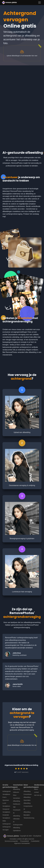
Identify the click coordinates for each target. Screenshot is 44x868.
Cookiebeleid (35, 841)
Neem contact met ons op (38, 792)
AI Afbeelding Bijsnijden (27, 812)
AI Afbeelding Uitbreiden (16, 816)
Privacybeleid (24, 841)
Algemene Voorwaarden (22, 843)
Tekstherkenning (29, 818)
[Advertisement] (20, 86)
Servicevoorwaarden (11, 841)
